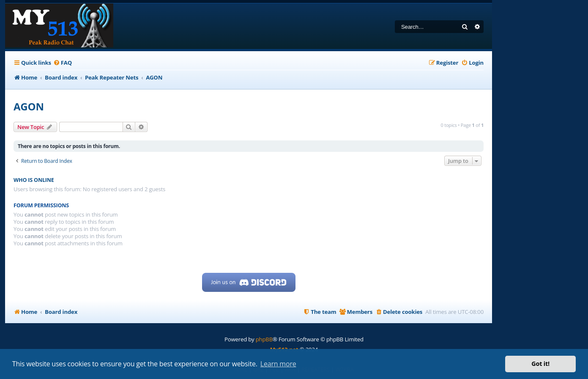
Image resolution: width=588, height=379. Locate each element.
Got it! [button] (540, 364)
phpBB (264, 339)
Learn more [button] (278, 364)
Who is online (34, 180)
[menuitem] (63, 63)
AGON (29, 106)
